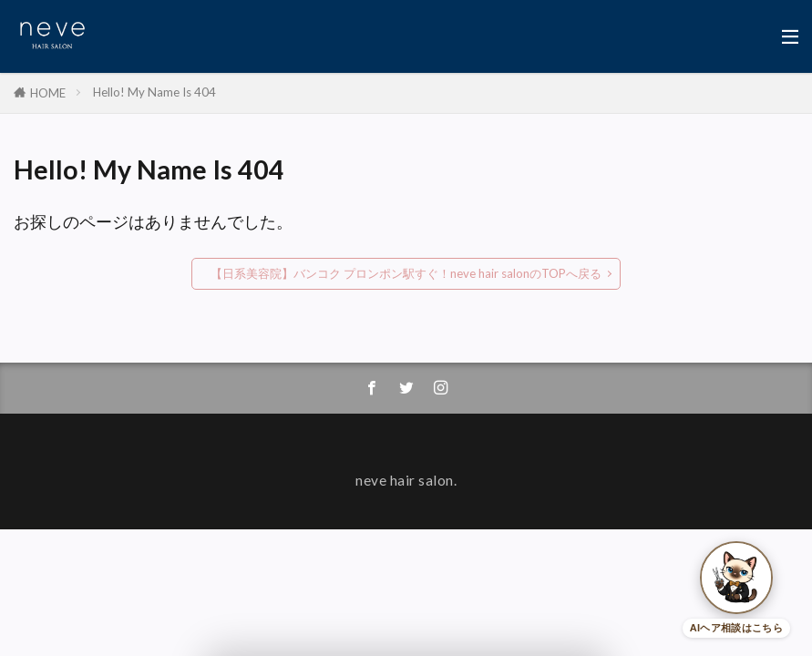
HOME (48, 93)
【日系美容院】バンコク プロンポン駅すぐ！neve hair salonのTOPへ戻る (406, 273)
